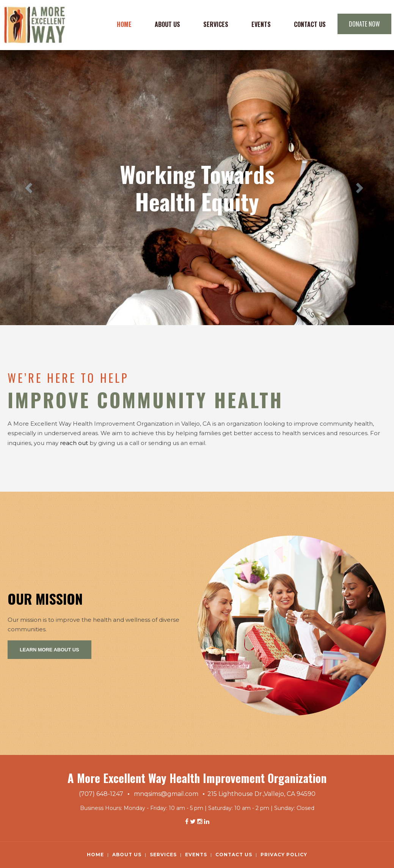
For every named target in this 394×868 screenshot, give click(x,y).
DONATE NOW (364, 24)
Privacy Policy (284, 855)
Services (216, 24)
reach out (74, 443)
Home (124, 24)
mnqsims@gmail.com (166, 794)
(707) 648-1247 (101, 794)
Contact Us (310, 24)
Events (261, 24)
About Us (167, 24)
